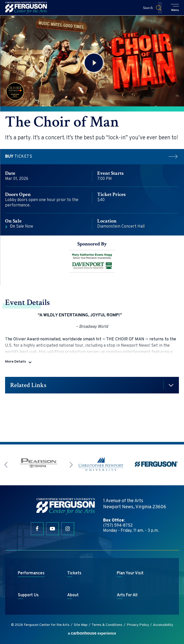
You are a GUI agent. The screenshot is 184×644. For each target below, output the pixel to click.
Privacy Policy (138, 625)
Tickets (92, 157)
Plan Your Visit (130, 573)
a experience (92, 633)
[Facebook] (37, 529)
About (73, 595)
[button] (175, 8)
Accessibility (163, 625)
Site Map (81, 625)
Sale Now (22, 227)
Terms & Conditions (107, 625)
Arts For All (127, 595)
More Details (16, 362)
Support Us (28, 595)
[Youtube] (52, 529)
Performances (31, 573)
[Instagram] (68, 529)
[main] (92, 229)
